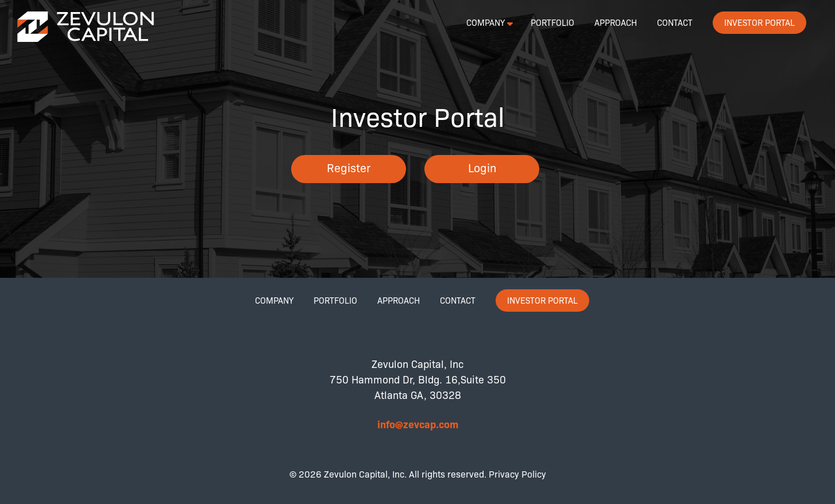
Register (349, 167)
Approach (616, 22)
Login (482, 167)
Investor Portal (759, 22)
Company (486, 22)
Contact (675, 22)
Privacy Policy (517, 474)
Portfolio (552, 22)
